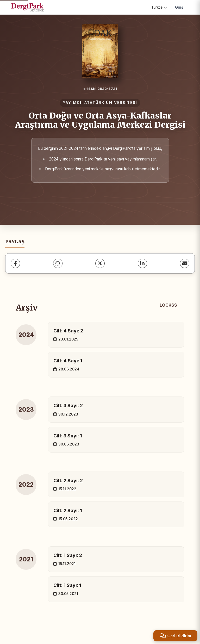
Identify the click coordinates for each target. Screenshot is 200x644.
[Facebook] (15, 263)
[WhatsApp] (58, 263)
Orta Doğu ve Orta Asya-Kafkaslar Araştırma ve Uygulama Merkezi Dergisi (100, 120)
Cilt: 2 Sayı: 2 (68, 481)
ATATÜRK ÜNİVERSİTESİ (111, 103)
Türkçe (159, 7)
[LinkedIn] (142, 263)
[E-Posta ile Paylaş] (185, 263)
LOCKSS (168, 305)
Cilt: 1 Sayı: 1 (67, 585)
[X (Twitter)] (100, 263)
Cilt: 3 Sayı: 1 (68, 436)
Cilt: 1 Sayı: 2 (68, 555)
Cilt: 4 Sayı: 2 (68, 331)
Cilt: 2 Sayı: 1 (68, 510)
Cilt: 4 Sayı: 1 (68, 361)
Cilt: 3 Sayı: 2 (68, 405)
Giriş (179, 7)
